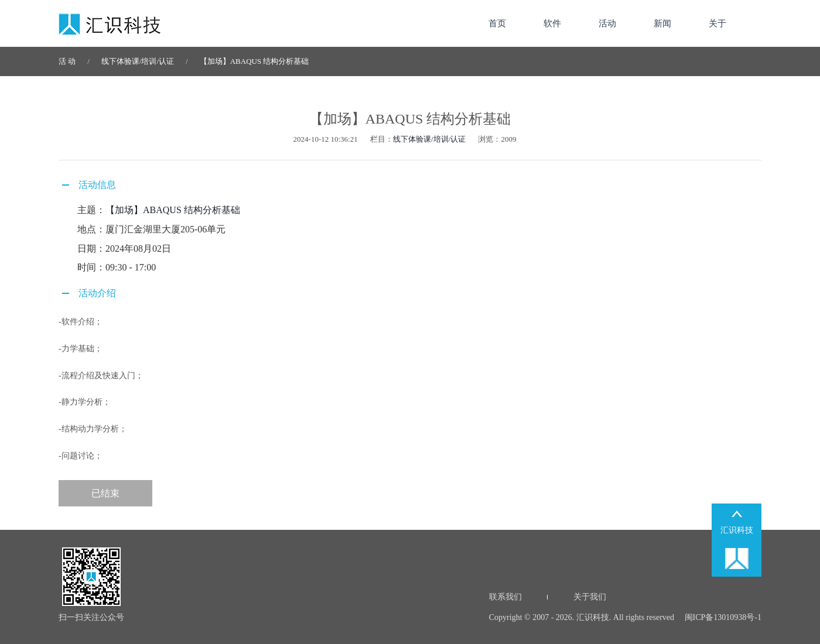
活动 (607, 23)
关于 (717, 23)
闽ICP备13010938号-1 (722, 617)
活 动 (67, 61)
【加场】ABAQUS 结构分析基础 (254, 61)
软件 (552, 23)
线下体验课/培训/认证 (138, 61)
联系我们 (505, 597)
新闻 (662, 23)
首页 (497, 23)
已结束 (105, 493)
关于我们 (590, 597)
